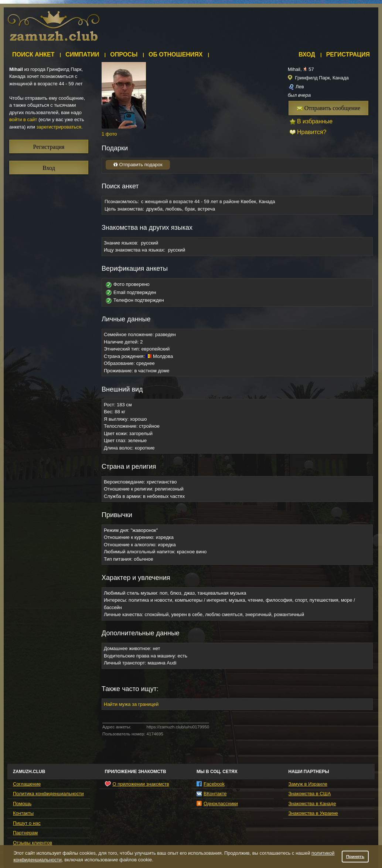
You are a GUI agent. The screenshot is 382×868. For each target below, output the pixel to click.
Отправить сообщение (329, 108)
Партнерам (25, 833)
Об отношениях (176, 54)
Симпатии (82, 54)
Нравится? (312, 132)
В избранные (315, 121)
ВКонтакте (212, 794)
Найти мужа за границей (131, 704)
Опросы (124, 54)
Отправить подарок (138, 165)
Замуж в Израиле (308, 784)
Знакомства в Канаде (312, 804)
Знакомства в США (310, 794)
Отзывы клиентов (33, 843)
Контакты (23, 813)
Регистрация (348, 54)
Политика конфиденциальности (48, 794)
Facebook (211, 784)
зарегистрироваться (59, 127)
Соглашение (27, 784)
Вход (307, 54)
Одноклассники (217, 804)
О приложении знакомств (137, 784)
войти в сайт (23, 119)
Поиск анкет (33, 54)
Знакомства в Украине (313, 813)
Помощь (22, 804)
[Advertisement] (46, 313)
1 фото (109, 134)
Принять (355, 856)
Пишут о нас (27, 823)
